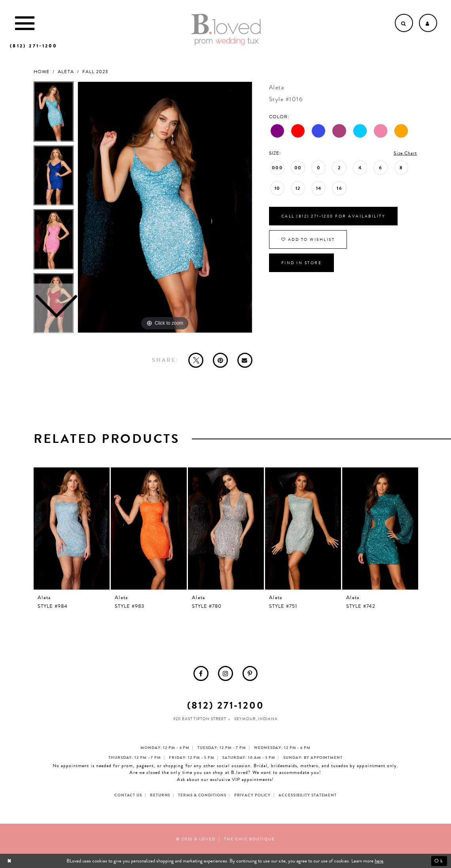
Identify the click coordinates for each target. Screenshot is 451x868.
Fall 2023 (95, 72)
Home (42, 72)
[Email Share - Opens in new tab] (245, 360)
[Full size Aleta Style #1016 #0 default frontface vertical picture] (165, 207)
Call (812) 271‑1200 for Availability (333, 216)
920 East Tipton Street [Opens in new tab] (200, 719)
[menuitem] (201, 673)
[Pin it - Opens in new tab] (220, 360)
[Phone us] (33, 46)
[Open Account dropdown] (428, 23)
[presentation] (72, 529)
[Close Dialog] (10, 861)
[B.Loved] (226, 30)
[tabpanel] (165, 207)
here (379, 861)
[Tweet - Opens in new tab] (196, 360)
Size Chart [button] (405, 153)
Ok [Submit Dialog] (439, 861)
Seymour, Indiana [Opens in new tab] (256, 719)
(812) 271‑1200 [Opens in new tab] (226, 705)
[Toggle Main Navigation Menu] (25, 23)
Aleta (66, 72)
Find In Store (302, 263)
